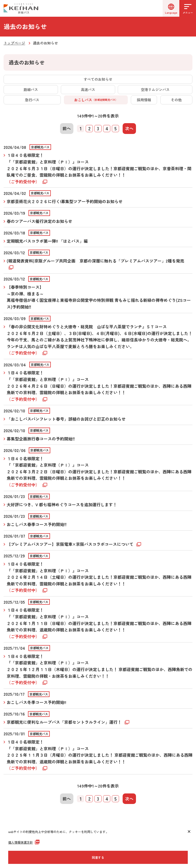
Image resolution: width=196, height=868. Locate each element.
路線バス (31, 89)
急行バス (32, 100)
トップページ (14, 43)
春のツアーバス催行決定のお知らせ (40, 221)
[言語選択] (171, 8)
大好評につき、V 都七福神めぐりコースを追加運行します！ (62, 504)
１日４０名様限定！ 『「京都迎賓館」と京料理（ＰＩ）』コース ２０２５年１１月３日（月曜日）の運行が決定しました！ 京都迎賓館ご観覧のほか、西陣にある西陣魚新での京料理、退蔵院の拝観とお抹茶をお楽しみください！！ (100, 755)
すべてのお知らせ (98, 79)
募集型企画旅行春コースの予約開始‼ (41, 439)
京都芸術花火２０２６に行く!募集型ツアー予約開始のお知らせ (65, 201)
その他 (176, 100)
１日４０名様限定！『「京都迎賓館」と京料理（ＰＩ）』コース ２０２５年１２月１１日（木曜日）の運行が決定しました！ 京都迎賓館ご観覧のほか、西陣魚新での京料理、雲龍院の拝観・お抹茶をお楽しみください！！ (100, 669)
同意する (98, 857)
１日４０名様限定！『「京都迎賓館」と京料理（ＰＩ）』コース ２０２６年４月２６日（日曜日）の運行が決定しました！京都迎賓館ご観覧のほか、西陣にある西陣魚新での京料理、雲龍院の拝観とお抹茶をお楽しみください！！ (99, 386)
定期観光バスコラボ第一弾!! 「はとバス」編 (47, 241)
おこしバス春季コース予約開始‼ (37, 524)
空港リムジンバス (155, 89)
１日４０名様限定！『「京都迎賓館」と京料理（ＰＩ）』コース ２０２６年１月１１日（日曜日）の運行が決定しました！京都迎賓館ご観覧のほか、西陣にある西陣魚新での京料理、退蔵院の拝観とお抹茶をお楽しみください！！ (99, 623)
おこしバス (96, 100)
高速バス (88, 89)
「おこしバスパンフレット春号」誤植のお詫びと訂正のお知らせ (66, 419)
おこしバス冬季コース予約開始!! (36, 702)
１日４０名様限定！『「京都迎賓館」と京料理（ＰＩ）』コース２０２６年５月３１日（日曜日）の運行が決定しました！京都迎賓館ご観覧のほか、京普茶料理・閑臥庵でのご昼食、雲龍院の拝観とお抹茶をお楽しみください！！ (99, 168)
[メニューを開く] (188, 8)
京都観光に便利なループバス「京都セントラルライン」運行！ (65, 722)
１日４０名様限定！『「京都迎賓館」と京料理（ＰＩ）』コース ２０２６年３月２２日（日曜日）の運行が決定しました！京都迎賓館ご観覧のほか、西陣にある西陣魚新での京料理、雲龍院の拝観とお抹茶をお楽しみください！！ (99, 472)
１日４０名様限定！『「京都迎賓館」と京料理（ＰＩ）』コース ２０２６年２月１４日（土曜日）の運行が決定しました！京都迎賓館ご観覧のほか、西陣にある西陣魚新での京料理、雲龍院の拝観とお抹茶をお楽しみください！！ (99, 577)
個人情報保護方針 (21, 842)
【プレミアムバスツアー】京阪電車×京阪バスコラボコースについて (71, 544)
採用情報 (144, 100)
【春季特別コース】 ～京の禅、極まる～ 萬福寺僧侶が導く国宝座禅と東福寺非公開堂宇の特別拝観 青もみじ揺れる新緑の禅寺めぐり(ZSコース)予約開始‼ (99, 297)
